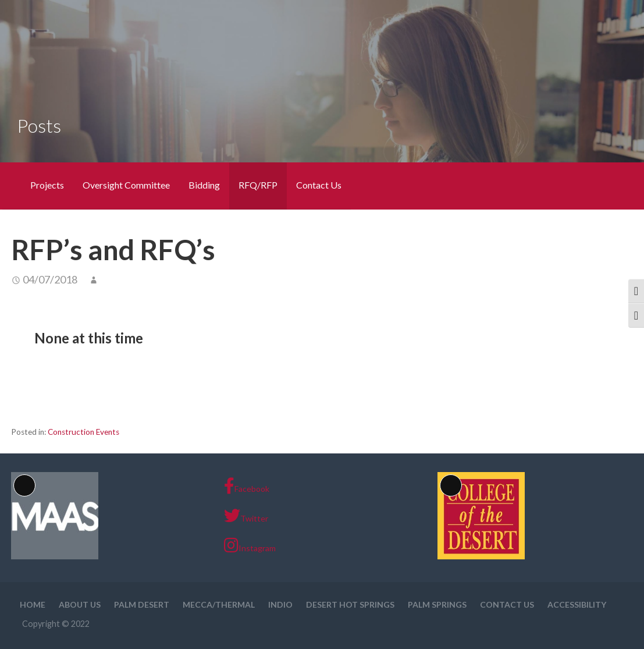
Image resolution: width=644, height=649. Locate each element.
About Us (80, 604)
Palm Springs (437, 604)
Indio (280, 604)
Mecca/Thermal (219, 604)
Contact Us (319, 185)
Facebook (247, 486)
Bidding (204, 185)
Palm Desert (142, 604)
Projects (47, 185)
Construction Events (83, 432)
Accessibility (577, 604)
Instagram (250, 545)
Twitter (246, 516)
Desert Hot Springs (350, 604)
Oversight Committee (126, 185)
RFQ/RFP (258, 185)
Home (33, 604)
